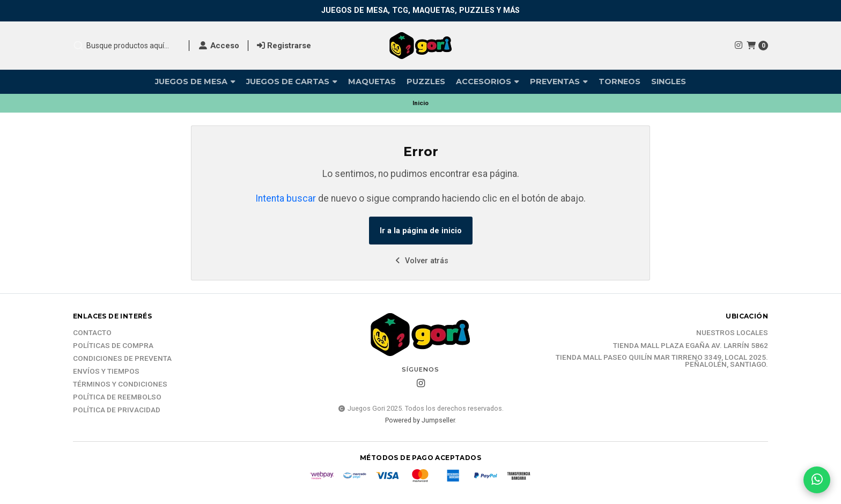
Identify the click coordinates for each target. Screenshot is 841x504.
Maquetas (372, 81)
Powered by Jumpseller (420, 420)
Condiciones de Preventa (122, 359)
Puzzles (426, 81)
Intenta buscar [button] (286, 198)
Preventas (559, 81)
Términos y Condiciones (120, 384)
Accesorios (488, 81)
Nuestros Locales (732, 333)
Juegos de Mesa (195, 81)
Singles (669, 81)
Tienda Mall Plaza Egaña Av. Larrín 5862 (691, 346)
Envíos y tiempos (106, 372)
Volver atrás (421, 261)
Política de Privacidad (117, 410)
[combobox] (127, 46)
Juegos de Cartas (292, 81)
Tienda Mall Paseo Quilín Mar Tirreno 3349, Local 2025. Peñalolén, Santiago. (662, 361)
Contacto (92, 333)
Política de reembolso (117, 397)
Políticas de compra (113, 346)
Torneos (619, 81)
